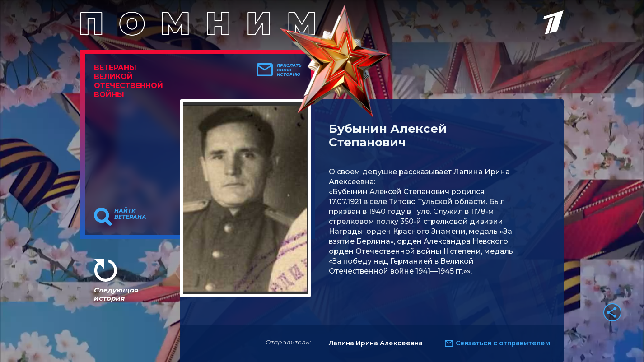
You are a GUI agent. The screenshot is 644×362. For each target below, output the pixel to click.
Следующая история (116, 294)
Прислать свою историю (289, 70)
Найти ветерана (130, 214)
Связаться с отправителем (503, 343)
